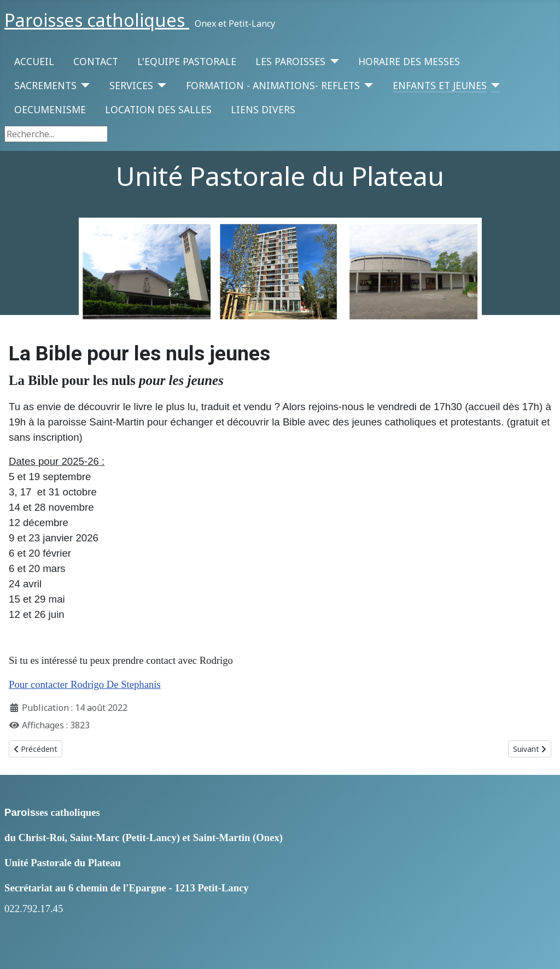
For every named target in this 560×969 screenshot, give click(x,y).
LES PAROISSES (290, 61)
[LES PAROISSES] (332, 61)
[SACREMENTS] (83, 85)
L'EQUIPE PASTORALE (187, 61)
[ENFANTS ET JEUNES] (494, 85)
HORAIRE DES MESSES (409, 61)
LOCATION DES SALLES (158, 109)
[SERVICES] (160, 85)
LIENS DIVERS (263, 109)
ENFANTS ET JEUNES (440, 85)
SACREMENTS (45, 85)
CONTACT (96, 61)
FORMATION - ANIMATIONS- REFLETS (273, 85)
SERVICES (131, 85)
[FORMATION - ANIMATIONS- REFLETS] (367, 85)
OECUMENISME (50, 109)
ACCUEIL (34, 61)
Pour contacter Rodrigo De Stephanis (85, 684)
